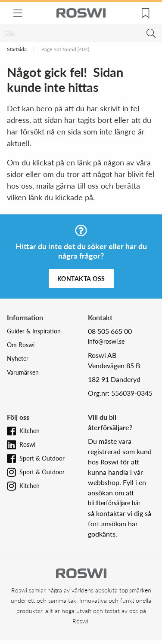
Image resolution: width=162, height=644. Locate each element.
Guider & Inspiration (34, 331)
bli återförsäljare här (114, 503)
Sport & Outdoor (42, 458)
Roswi (27, 444)
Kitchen (30, 431)
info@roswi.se (106, 341)
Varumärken (23, 372)
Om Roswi (21, 345)
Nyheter (18, 359)
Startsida (17, 49)
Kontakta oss (81, 279)
